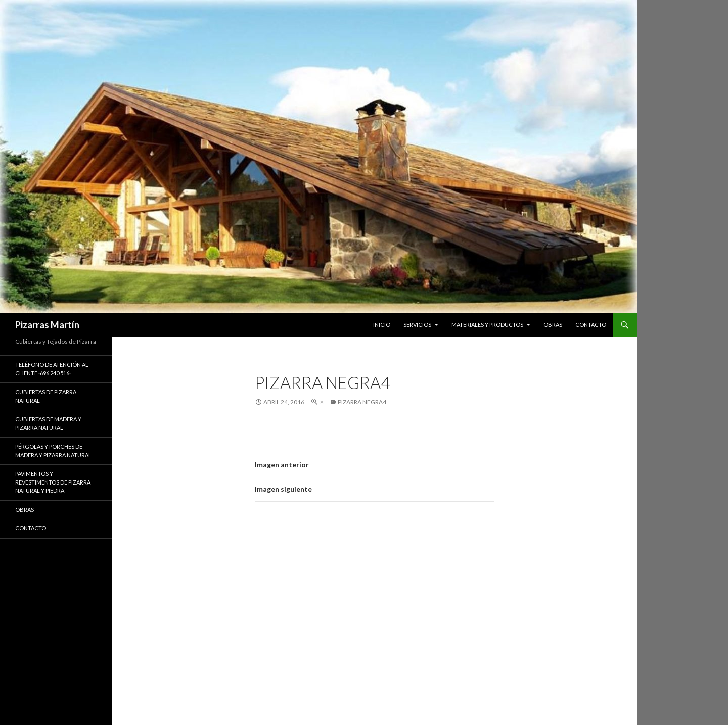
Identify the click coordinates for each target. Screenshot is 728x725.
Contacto (31, 528)
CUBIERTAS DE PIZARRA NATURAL (46, 396)
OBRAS (553, 325)
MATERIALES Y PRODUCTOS (487, 325)
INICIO (382, 325)
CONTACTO (591, 325)
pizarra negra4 (362, 402)
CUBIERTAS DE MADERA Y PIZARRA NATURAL (48, 423)
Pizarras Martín (47, 325)
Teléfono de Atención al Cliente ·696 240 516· (52, 369)
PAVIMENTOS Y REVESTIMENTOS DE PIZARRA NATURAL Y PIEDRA (53, 482)
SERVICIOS (417, 325)
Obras (25, 510)
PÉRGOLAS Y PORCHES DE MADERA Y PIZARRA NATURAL (53, 451)
